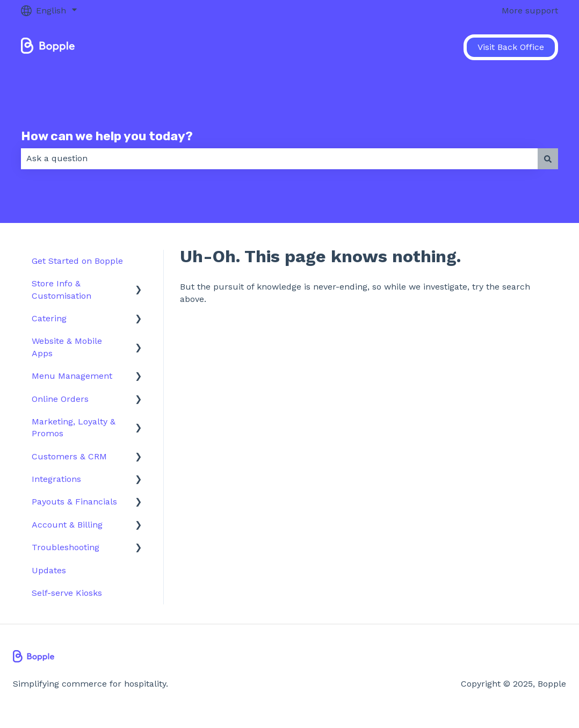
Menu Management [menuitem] (72, 376)
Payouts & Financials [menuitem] (74, 502)
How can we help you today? (107, 136)
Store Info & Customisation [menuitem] (61, 289)
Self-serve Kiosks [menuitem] (67, 593)
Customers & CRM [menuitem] (69, 456)
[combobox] (279, 158)
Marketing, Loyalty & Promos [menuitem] (74, 427)
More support (530, 10)
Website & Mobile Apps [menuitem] (67, 347)
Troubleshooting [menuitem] (66, 547)
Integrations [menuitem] (56, 479)
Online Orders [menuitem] (60, 399)
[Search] (548, 158)
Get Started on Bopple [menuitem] (77, 261)
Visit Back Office (511, 47)
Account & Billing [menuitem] (67, 525)
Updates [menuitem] (49, 570)
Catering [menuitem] (49, 318)
